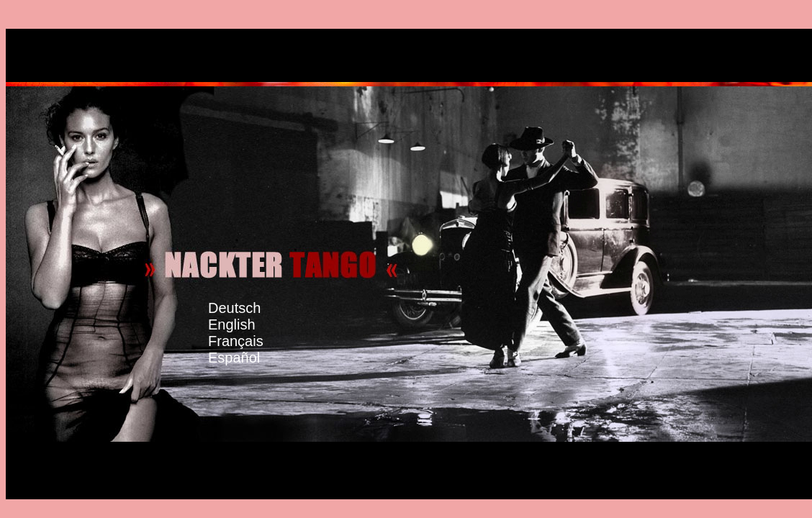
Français (243, 333)
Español (247, 349)
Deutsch (234, 308)
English (246, 316)
